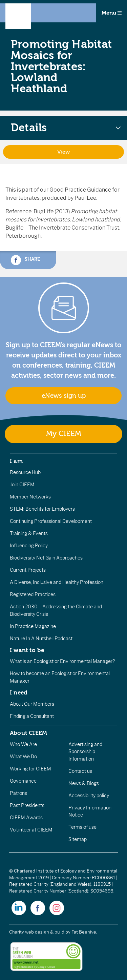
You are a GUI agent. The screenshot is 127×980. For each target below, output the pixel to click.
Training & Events (29, 533)
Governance (23, 781)
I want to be (27, 650)
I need (19, 692)
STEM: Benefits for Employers (42, 509)
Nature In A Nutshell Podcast (41, 639)
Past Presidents (27, 805)
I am (16, 461)
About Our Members (32, 704)
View (63, 152)
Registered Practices (33, 594)
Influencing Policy (29, 546)
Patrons (18, 793)
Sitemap (78, 839)
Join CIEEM (22, 485)
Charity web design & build (37, 932)
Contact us (80, 771)
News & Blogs (84, 783)
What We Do (23, 757)
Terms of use (82, 827)
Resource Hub (25, 472)
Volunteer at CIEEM (31, 830)
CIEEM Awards (26, 818)
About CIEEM (29, 733)
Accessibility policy (89, 796)
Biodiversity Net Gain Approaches (46, 558)
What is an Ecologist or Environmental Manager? (62, 661)
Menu (112, 13)
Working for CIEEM (30, 769)
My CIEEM (64, 434)
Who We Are (23, 744)
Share (25, 260)
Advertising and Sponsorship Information (85, 752)
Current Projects (28, 570)
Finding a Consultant (32, 716)
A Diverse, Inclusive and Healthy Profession (57, 582)
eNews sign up (64, 396)
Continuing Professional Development (51, 521)
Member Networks (30, 497)
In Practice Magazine (33, 626)
